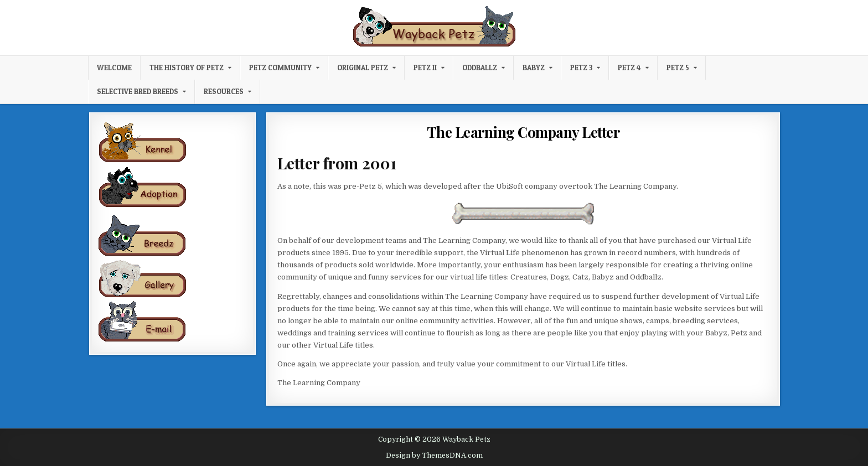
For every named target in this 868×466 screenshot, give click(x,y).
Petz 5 (678, 68)
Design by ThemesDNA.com (434, 455)
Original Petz (363, 68)
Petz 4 (629, 68)
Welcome (114, 68)
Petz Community (280, 68)
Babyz (534, 68)
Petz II (425, 68)
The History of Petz (187, 68)
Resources (224, 91)
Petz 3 (581, 68)
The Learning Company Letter (523, 132)
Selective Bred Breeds (138, 91)
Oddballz (480, 68)
